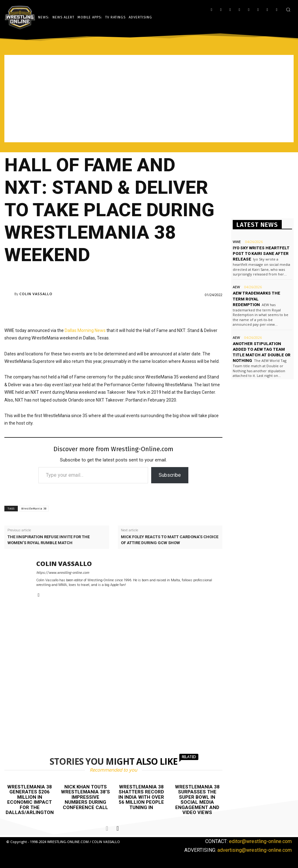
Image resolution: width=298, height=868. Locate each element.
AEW (236, 287)
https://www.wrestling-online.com (63, 573)
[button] (288, 10)
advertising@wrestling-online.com (255, 850)
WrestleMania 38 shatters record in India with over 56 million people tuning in (141, 797)
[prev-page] (107, 828)
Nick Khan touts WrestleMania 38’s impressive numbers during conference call (85, 797)
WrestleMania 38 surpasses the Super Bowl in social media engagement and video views (197, 800)
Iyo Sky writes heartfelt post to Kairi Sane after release (261, 254)
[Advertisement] (149, 99)
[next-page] (118, 828)
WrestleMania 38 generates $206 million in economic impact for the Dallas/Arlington (30, 800)
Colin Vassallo (36, 294)
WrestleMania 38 (34, 509)
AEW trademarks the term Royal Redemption (256, 299)
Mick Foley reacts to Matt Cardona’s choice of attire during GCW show (170, 540)
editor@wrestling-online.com (260, 841)
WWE (237, 242)
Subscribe (170, 475)
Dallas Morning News (85, 330)
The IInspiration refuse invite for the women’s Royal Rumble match (49, 540)
